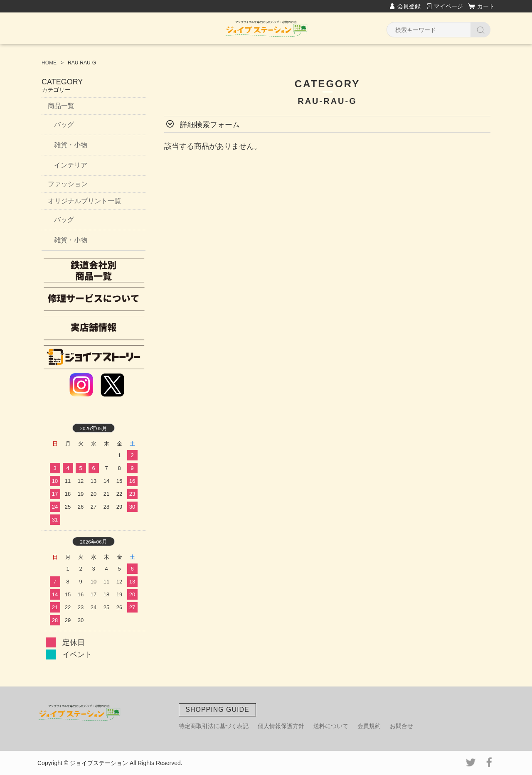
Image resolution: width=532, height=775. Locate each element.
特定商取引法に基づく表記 (214, 726)
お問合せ (401, 726)
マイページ (448, 6)
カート (486, 6)
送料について (331, 726)
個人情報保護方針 (281, 726)
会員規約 (369, 726)
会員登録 (409, 6)
